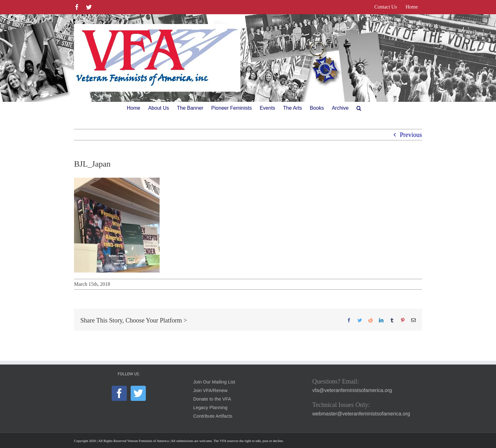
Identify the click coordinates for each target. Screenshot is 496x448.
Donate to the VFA (212, 399)
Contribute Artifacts (213, 416)
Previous (411, 135)
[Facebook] (119, 393)
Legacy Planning (210, 408)
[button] (359, 108)
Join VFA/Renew (210, 390)
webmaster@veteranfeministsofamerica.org (361, 414)
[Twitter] (138, 393)
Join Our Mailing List (214, 382)
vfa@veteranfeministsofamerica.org (352, 390)
